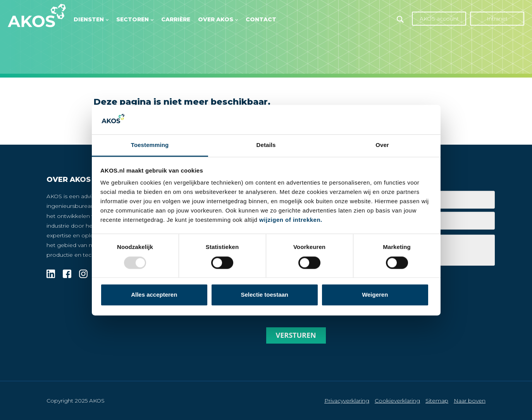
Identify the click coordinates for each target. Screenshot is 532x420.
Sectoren (133, 19)
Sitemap (437, 401)
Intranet (497, 19)
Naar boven (470, 401)
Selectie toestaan (264, 295)
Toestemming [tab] (150, 145)
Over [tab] (382, 145)
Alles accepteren (154, 295)
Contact (261, 19)
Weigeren (375, 295)
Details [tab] (266, 145)
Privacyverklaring (347, 401)
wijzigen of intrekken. (291, 220)
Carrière (176, 19)
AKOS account (439, 19)
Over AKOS (216, 19)
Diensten (89, 19)
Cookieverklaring (397, 401)
